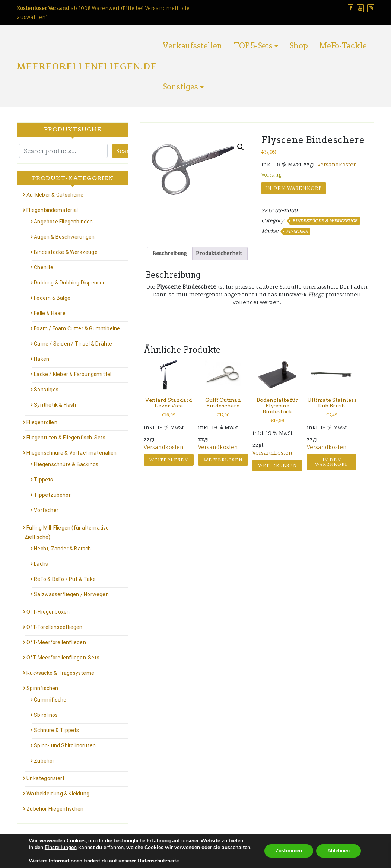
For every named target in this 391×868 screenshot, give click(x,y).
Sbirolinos (46, 715)
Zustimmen (289, 851)
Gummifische (50, 700)
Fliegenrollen (42, 422)
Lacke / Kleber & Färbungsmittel (73, 374)
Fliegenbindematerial (52, 210)
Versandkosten (337, 164)
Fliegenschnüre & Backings (66, 464)
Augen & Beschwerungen (64, 237)
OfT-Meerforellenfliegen (56, 642)
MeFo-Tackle (343, 46)
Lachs (41, 564)
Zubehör (44, 761)
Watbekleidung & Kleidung (58, 794)
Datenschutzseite (158, 861)
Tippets (43, 480)
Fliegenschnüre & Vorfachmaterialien (71, 453)
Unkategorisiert (45, 778)
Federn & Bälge (52, 298)
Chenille (44, 267)
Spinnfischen (42, 688)
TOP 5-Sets (253, 46)
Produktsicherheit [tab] (219, 253)
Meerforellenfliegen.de (87, 66)
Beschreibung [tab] (170, 253)
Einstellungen (61, 848)
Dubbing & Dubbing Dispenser (69, 283)
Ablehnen (338, 851)
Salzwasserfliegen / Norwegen (71, 594)
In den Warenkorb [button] (332, 462)
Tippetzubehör (52, 495)
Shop (299, 46)
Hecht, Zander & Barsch (62, 549)
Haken (42, 359)
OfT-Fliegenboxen (48, 612)
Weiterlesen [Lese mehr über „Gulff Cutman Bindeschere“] (223, 460)
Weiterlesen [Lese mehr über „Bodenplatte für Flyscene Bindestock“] (277, 465)
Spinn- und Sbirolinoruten (65, 745)
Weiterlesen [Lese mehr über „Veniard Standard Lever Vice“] (169, 460)
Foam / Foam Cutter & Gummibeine (77, 328)
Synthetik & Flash (55, 405)
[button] (241, 147)
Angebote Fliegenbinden (63, 222)
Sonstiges (180, 87)
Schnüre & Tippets (56, 730)
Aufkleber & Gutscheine (55, 195)
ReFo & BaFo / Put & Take (65, 579)
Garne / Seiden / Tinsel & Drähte (73, 344)
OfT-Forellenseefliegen (54, 627)
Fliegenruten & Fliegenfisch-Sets (66, 438)
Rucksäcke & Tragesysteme (60, 673)
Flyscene (297, 232)
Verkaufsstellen (193, 46)
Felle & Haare (50, 313)
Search (126, 151)
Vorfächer (46, 510)
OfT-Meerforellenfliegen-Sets (63, 658)
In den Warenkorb (294, 188)
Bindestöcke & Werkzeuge (325, 221)
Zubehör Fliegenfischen (55, 809)
